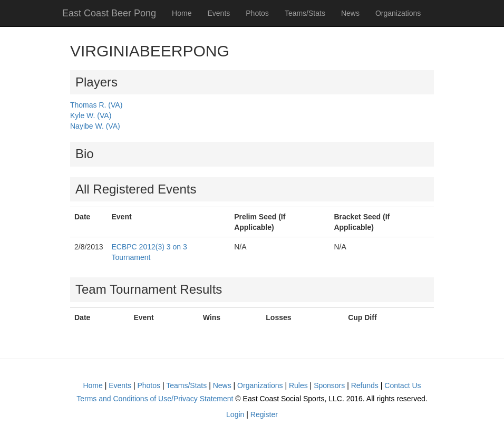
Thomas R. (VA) (96, 105)
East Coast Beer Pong (109, 13)
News (350, 13)
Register (264, 414)
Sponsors (329, 385)
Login (235, 414)
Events (219, 13)
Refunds (365, 385)
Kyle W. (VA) (91, 115)
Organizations (398, 13)
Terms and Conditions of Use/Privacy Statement (155, 399)
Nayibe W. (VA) (95, 126)
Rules (298, 385)
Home (182, 13)
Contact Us (403, 385)
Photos (257, 13)
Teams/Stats (305, 13)
